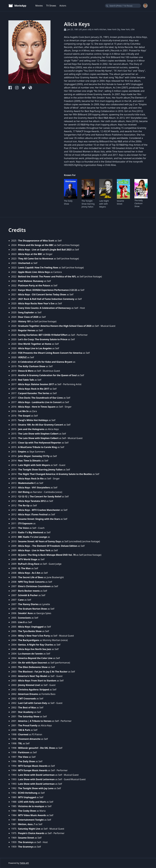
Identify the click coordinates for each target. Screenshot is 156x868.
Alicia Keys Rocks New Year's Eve (36, 303)
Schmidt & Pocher (28, 595)
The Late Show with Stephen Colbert (38, 434)
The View (23, 757)
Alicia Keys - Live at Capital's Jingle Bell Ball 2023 (45, 250)
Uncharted (24, 263)
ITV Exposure (25, 523)
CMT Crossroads (27, 699)
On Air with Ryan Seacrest (33, 663)
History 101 (24, 321)
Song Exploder (26, 312)
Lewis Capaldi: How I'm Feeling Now (38, 268)
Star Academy (26, 712)
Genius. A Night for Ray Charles (36, 645)
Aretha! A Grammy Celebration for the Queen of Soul (47, 375)
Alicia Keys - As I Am (29, 573)
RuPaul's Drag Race (29, 564)
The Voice (23, 528)
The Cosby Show (27, 811)
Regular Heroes (27, 330)
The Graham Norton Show (32, 609)
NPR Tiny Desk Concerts (31, 582)
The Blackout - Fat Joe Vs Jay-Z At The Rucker (43, 672)
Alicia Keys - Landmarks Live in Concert (40, 402)
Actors (63, 6)
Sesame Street (120, 202)
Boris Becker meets (29, 591)
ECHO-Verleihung (28, 793)
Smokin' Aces (25, 613)
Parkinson (24, 752)
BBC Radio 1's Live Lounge (33, 537)
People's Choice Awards (31, 833)
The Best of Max (27, 708)
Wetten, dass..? (27, 824)
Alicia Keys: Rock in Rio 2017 (34, 389)
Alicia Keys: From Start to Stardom (37, 681)
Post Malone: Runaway (31, 281)
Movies (39, 6)
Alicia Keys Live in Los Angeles (35, 348)
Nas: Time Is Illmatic (29, 461)
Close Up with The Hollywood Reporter (40, 443)
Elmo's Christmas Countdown (34, 586)
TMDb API (24, 863)
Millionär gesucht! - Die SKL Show (36, 748)
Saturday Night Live (29, 829)
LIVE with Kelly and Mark (32, 802)
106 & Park (24, 730)
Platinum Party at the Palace (34, 285)
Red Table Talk (26, 380)
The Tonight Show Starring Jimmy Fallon (88, 204)
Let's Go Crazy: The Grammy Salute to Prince (43, 339)
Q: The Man (24, 568)
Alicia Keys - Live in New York (34, 550)
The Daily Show (68, 202)
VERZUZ (22, 357)
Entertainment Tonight (31, 820)
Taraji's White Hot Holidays (33, 420)
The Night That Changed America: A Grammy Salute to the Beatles (55, 474)
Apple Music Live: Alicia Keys (34, 272)
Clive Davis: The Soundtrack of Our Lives (40, 398)
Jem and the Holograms (31, 429)
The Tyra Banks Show (30, 631)
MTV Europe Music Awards (33, 766)
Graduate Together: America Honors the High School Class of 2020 (55, 326)
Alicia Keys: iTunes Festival (33, 514)
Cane (21, 600)
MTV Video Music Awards (32, 815)
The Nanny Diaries (28, 604)
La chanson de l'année (30, 654)
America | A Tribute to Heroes (35, 721)
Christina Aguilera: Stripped (34, 690)
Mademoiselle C (27, 483)
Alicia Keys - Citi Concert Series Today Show (42, 294)
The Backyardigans (29, 640)
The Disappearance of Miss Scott (36, 241)
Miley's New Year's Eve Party (34, 636)
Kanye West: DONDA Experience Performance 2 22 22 (47, 290)
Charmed (23, 734)
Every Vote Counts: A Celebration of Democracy (44, 308)
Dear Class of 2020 (28, 317)
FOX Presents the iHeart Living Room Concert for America (50, 353)
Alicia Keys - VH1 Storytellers (34, 488)
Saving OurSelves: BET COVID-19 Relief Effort (43, 335)
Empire (22, 452)
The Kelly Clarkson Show (139, 203)
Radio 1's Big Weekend (31, 532)
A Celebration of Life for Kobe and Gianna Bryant (45, 362)
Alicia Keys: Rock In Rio (31, 479)
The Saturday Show (29, 716)
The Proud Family (28, 725)
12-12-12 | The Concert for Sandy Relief (40, 497)
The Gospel (24, 416)
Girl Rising (24, 492)
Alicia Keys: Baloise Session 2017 (36, 384)
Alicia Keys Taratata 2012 (32, 501)
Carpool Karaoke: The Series (34, 393)
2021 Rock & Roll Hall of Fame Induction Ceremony (46, 299)
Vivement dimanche (29, 739)
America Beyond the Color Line (35, 658)
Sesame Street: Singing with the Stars (39, 519)
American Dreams (28, 694)
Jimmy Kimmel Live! (29, 685)
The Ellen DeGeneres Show (33, 667)
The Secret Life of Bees (31, 577)
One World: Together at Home (35, 344)
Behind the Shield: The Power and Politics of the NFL (47, 277)
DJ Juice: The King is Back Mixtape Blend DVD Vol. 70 (47, 555)
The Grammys (26, 842)
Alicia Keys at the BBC (30, 254)
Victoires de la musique (31, 806)
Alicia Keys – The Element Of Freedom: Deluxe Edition (48, 546)
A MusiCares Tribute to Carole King (37, 447)
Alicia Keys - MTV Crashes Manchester (39, 510)
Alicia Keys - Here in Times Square (37, 407)
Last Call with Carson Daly (33, 703)
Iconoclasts (24, 618)
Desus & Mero (26, 371)
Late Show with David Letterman (36, 775)
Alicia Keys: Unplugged (31, 627)
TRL (20, 743)
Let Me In (23, 411)
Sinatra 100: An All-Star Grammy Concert (41, 425)
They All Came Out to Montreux (36, 259)
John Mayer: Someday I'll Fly (34, 456)
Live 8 (21, 622)
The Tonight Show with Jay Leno (36, 788)
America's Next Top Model (33, 676)
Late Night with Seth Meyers (104, 204)
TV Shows (51, 6)
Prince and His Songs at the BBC (36, 245)
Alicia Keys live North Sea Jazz (35, 649)
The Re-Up (24, 505)
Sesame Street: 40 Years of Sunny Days (39, 541)
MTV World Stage (28, 559)
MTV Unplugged (27, 797)
